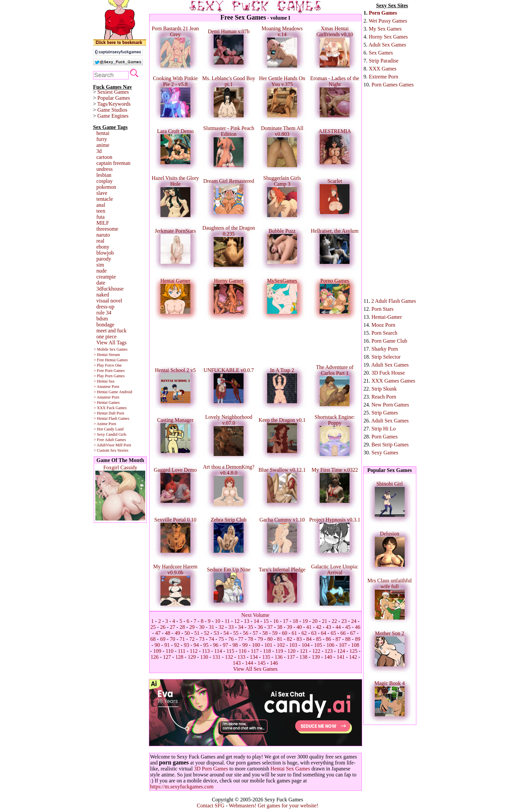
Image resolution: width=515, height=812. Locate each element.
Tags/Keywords (114, 104)
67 (353, 633)
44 (338, 627)
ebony (103, 247)
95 (206, 645)
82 (289, 639)
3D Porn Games (211, 769)
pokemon (106, 187)
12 (237, 621)
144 (249, 663)
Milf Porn (123, 445)
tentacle (105, 199)
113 (206, 651)
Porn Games (383, 13)
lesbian (104, 175)
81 (280, 639)
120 (291, 651)
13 (247, 621)
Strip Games (385, 413)
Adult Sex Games (387, 45)
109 (157, 651)
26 (163, 627)
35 (251, 627)
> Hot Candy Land (109, 429)
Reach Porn (384, 397)
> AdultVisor (104, 445)
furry (102, 139)
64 (324, 633)
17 (286, 621)
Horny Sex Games (388, 37)
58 (265, 633)
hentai (103, 133)
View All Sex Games (256, 669)
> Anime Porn (105, 424)
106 (330, 645)
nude (102, 271)
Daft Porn (116, 413)
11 (227, 621)
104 (306, 645)
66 (343, 633)
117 (255, 651)
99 (245, 645)
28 (182, 627)
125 (354, 651)
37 (270, 627)
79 (260, 639)
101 (268, 645)
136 (278, 657)
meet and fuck (111, 331)
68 (153, 639)
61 (294, 633)
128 (179, 657)
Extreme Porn (383, 77)
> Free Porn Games (109, 371)
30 (202, 627)
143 (237, 663)
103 (293, 645)
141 (341, 657)
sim (100, 265)
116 (242, 651)
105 (318, 645)
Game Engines (113, 116)
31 (212, 627)
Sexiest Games (113, 92)
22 (334, 621)
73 (202, 639)
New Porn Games (390, 405)
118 (267, 651)
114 (218, 651)
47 (158, 633)
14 (257, 621)
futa (101, 217)
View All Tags (111, 343)
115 (230, 651)
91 (167, 645)
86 (328, 639)
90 (157, 645)
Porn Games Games (393, 85)
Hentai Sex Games (290, 769)
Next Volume (255, 615)
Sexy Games (385, 453)
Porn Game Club (389, 341)
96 (216, 645)
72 (192, 639)
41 (309, 627)
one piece (106, 337)
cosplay (104, 181)
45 (348, 627)
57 (256, 633)
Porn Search (384, 333)
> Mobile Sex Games (111, 349)
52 (207, 633)
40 (299, 627)
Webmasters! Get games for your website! (273, 806)
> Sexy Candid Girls (110, 434)
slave (102, 193)
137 (291, 657)
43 (328, 627)
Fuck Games (117, 408)
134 (254, 657)
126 (154, 657)
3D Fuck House (388, 373)
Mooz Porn (383, 325)
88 (348, 639)
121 (304, 651)
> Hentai (101, 413)
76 (231, 639)
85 (319, 639)
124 (341, 651)
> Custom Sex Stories (111, 450)
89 (358, 639)
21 (325, 621)
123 (329, 651)
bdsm (102, 319)
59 (275, 633)
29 (192, 627)
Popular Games (114, 98)
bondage (105, 325)
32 (221, 627)
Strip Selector (386, 357)
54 (226, 633)
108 (355, 645)
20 (315, 621)
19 (305, 621)
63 (314, 633)
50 (187, 633)
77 (241, 639)
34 (241, 627)
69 (163, 639)
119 (279, 651)
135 (266, 657)
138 (303, 657)
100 (256, 645)
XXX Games (383, 69)
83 (299, 639)
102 (281, 645)
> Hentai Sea (104, 381)
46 (358, 627)
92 (177, 645)
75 (221, 639)
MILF (103, 223)
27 (172, 627)
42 (319, 627)
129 (192, 657)
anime (103, 145)
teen (101, 211)
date (101, 283)
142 (353, 657)
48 (168, 633)
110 (169, 651)
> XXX (100, 408)
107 (343, 645)
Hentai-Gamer (387, 317)
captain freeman (113, 163)
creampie (106, 277)
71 (182, 639)
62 (304, 633)
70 (172, 639)
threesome (107, 229)
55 (236, 633)
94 (196, 645)
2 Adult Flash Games (394, 301)
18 (295, 621)
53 (216, 633)
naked (103, 295)
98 (235, 645)
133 (242, 657)
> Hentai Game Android (113, 392)
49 (177, 633)
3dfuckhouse (110, 289)
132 (229, 657)
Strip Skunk (384, 389)
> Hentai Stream (107, 355)
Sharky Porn (385, 349)
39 (289, 627)
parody (104, 259)
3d (99, 151)
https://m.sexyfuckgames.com (182, 787)
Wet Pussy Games (388, 21)
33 (231, 627)
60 (284, 633)
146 (274, 663)
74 (212, 639)
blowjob (105, 253)
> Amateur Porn (106, 387)
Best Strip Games (390, 445)
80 (270, 639)
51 (197, 633)
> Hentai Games (107, 403)
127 (167, 657)
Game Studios (112, 110)
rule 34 (104, 313)
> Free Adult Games (110, 440)
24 (354, 621)
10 (218, 621)
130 (204, 657)
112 (194, 651)
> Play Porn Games (109, 376)
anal (101, 205)
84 (309, 639)
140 (328, 657)
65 (333, 633)
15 (266, 621)
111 (182, 651)
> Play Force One (108, 365)
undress (104, 169)
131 (217, 657)
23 (344, 621)
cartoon (104, 157)
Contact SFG (210, 806)
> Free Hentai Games (111, 360)
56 (246, 633)
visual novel (109, 301)
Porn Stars (382, 309)
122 (316, 651)
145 (261, 663)
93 (186, 645)
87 (338, 639)
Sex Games (381, 53)
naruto (103, 235)
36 (260, 627)
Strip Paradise (384, 61)
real (100, 241)
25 (153, 627)
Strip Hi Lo (384, 429)
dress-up (105, 307)
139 (316, 657)
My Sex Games (385, 29)
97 (226, 645)
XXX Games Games (393, 381)
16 (276, 621)
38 (280, 627)
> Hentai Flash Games (111, 418)
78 (251, 639)
